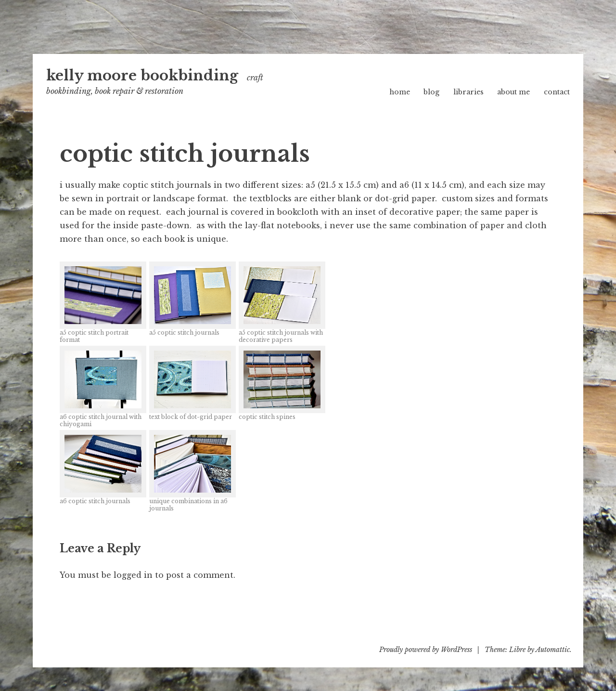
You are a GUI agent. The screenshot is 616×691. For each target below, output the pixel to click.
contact (557, 92)
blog (431, 92)
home (400, 92)
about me (513, 92)
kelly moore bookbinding (142, 76)
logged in (133, 575)
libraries (468, 92)
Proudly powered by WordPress (426, 650)
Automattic (553, 650)
